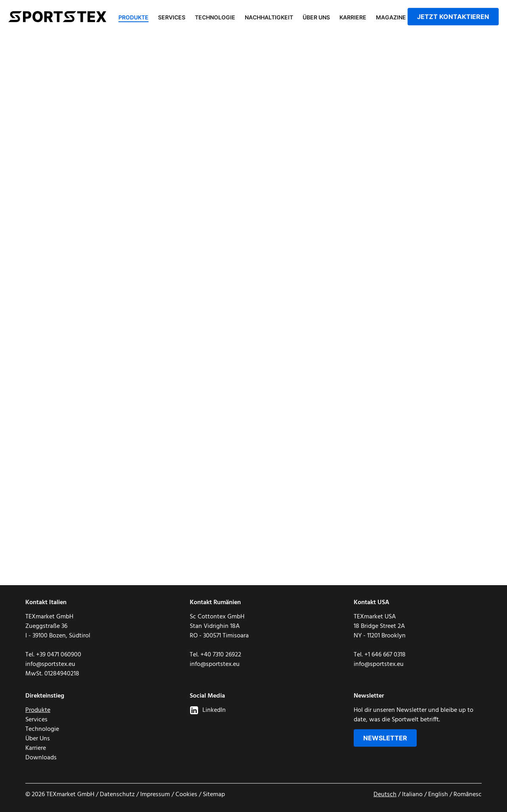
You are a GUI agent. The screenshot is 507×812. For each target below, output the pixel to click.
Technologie (215, 17)
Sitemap (214, 795)
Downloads (41, 758)
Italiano (412, 795)
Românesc (468, 795)
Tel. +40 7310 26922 (215, 655)
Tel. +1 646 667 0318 (380, 655)
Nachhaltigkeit (269, 17)
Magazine (391, 17)
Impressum (155, 795)
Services (172, 17)
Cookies (186, 795)
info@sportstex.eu (50, 664)
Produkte (133, 17)
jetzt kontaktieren (453, 17)
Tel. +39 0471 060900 (53, 655)
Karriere (353, 17)
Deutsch (385, 795)
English (438, 795)
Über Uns (316, 17)
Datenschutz (117, 795)
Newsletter (385, 738)
